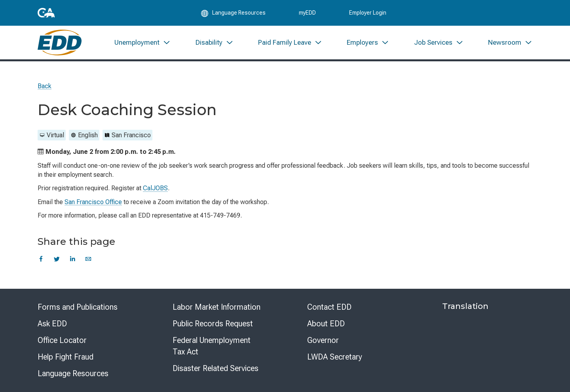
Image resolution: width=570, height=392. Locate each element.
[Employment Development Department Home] (60, 43)
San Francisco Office (93, 202)
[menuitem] (142, 43)
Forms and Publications (78, 307)
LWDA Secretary (335, 357)
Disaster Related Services (216, 368)
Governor (323, 340)
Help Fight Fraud (66, 357)
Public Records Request (213, 324)
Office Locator (62, 340)
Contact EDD (329, 307)
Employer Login (368, 13)
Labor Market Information (217, 307)
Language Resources (73, 373)
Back (45, 86)
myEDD (307, 13)
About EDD (326, 324)
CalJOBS (155, 188)
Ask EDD (52, 324)
